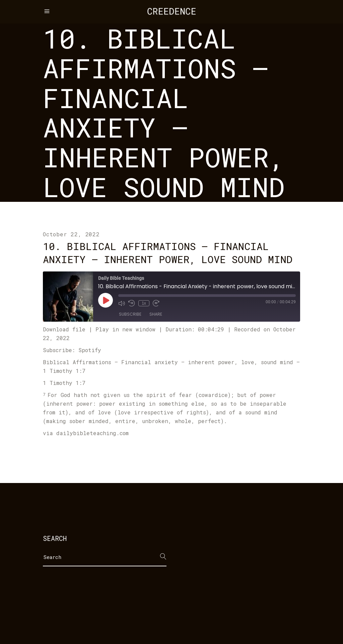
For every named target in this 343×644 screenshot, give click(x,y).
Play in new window (125, 329)
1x (144, 303)
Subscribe (130, 314)
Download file (64, 329)
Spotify (90, 350)
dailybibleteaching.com (92, 433)
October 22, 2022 (71, 234)
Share (156, 314)
